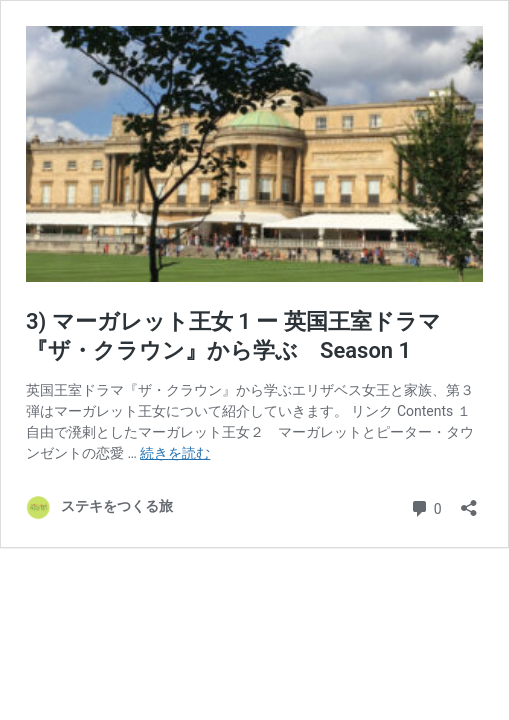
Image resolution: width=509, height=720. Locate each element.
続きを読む (175, 453)
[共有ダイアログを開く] (469, 501)
